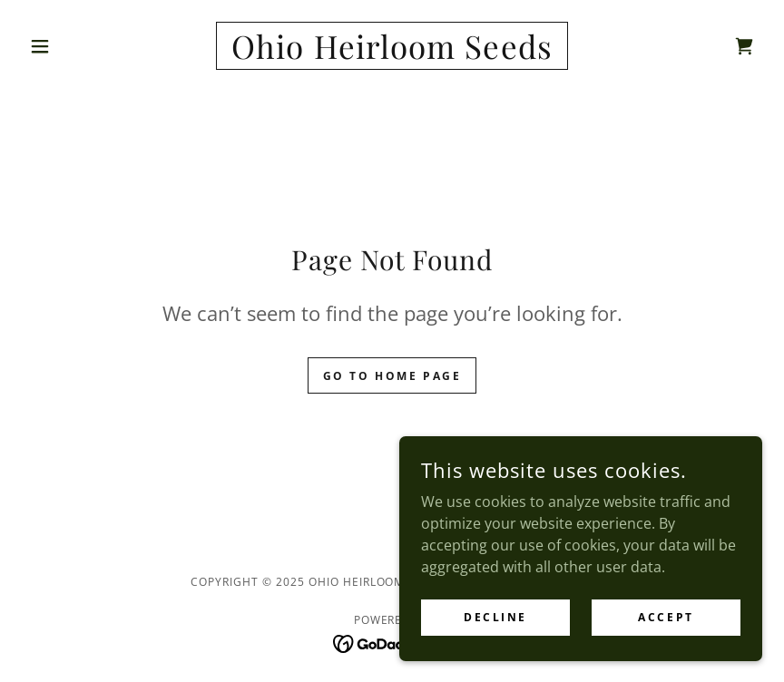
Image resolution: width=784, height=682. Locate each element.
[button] (77, 46)
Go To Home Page (392, 376)
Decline (495, 617)
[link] (392, 54)
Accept (666, 617)
